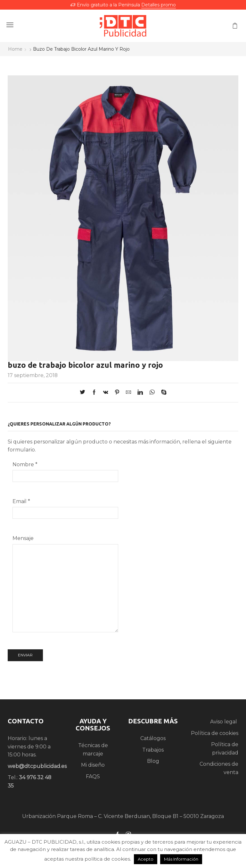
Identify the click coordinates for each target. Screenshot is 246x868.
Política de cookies (215, 733)
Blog (153, 761)
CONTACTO (26, 721)
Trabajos (153, 750)
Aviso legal (224, 722)
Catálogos (153, 738)
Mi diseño (93, 765)
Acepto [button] (146, 859)
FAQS (93, 776)
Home (15, 49)
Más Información (181, 859)
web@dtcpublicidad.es (37, 766)
